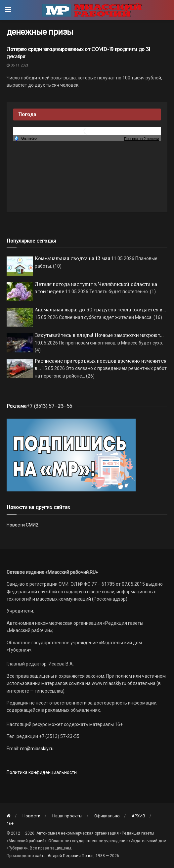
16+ (10, 823)
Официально (107, 816)
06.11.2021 (18, 65)
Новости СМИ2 (22, 525)
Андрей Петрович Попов (71, 856)
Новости (31, 816)
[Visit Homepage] (92, 10)
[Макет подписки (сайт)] (71, 455)
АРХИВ (138, 816)
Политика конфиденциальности (42, 772)
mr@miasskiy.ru (36, 749)
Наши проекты (67, 816)
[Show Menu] (8, 10)
